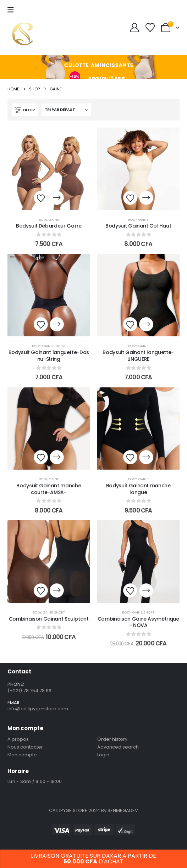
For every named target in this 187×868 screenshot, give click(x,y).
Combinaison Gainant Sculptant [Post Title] (49, 619)
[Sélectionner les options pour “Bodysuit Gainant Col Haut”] (146, 198)
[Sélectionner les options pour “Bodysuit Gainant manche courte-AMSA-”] (57, 457)
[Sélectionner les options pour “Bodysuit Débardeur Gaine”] (57, 198)
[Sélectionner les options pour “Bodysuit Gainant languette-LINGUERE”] (146, 324)
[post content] (49, 169)
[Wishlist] (150, 28)
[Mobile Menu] (11, 10)
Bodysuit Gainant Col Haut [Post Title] (138, 226)
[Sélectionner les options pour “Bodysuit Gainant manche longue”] (146, 457)
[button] (25, 110)
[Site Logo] (23, 34)
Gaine (54, 220)
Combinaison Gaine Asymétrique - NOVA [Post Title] (138, 622)
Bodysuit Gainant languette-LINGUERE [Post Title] (138, 356)
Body (43, 220)
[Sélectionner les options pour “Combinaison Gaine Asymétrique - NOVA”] (146, 590)
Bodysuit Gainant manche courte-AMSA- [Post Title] (49, 489)
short (60, 612)
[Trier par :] (66, 110)
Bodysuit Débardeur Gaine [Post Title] (49, 226)
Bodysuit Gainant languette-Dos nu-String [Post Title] (49, 356)
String (59, 346)
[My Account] (134, 28)
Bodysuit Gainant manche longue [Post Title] (138, 489)
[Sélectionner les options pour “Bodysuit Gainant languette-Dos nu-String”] (57, 324)
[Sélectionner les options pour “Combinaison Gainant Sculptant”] (57, 590)
